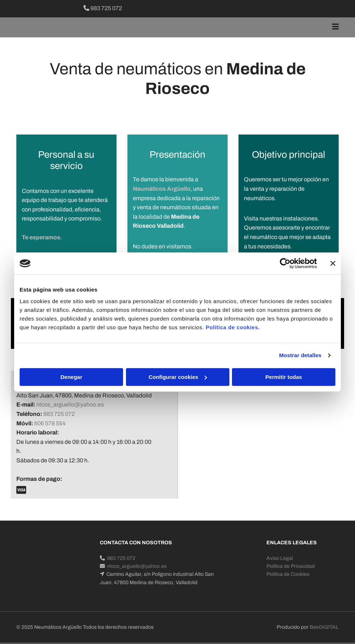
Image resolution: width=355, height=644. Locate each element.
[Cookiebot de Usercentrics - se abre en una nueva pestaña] (285, 263)
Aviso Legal (280, 558)
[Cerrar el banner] (333, 263)
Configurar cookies (178, 377)
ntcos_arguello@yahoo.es (70, 404)
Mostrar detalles (300, 355)
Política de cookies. (232, 327)
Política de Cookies (288, 574)
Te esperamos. (42, 237)
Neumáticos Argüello (162, 189)
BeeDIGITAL (324, 627)
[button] (233, 28)
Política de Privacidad (291, 566)
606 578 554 (50, 423)
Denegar (71, 377)
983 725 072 (103, 8)
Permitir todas (284, 377)
